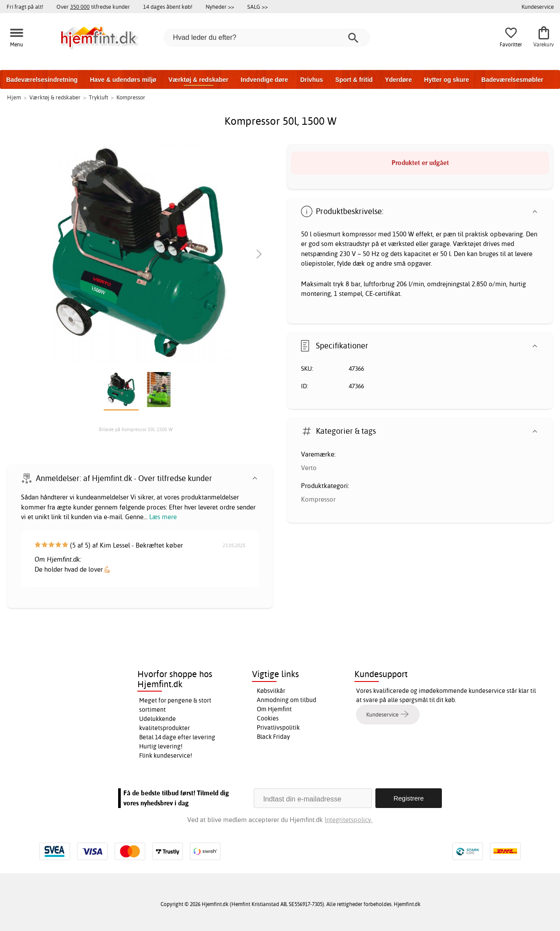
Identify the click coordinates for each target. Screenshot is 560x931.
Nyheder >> (220, 7)
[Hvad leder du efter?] (267, 38)
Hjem (14, 97)
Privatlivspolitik (278, 727)
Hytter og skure (446, 80)
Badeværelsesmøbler (512, 80)
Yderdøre (398, 80)
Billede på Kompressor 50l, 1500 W (136, 429)
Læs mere (163, 517)
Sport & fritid (354, 80)
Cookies (268, 718)
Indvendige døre (264, 80)
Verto (309, 468)
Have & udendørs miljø (123, 80)
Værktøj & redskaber (198, 80)
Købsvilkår (271, 691)
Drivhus (311, 80)
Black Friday (273, 737)
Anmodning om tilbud (287, 700)
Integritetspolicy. (348, 820)
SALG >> (257, 7)
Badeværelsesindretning (42, 80)
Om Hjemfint (274, 709)
